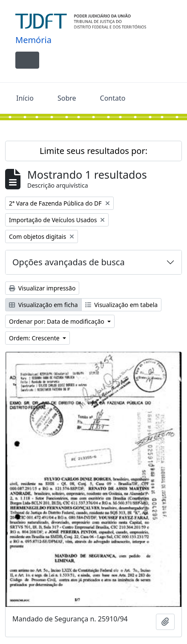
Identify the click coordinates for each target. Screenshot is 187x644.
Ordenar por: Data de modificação (57, 321)
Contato (113, 98)
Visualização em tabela (122, 305)
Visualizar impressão (42, 288)
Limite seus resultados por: (93, 151)
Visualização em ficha (43, 305)
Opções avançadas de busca (69, 262)
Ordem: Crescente (35, 338)
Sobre (67, 98)
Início (25, 98)
